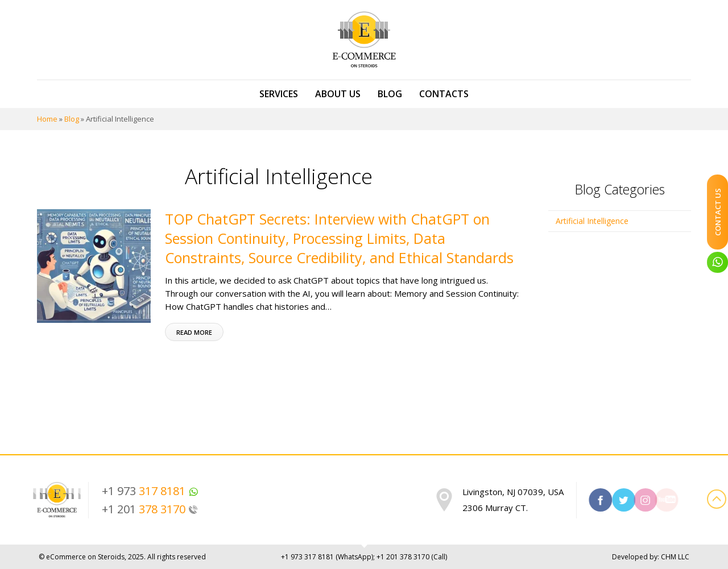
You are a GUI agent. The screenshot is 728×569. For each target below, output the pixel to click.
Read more (194, 332)
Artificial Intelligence (592, 221)
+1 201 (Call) (412, 557)
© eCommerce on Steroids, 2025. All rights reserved (122, 557)
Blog (390, 94)
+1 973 (150, 491)
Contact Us (718, 212)
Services (279, 94)
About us (338, 94)
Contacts (444, 94)
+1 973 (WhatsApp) (327, 557)
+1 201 (150, 509)
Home (47, 119)
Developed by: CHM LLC (651, 557)
